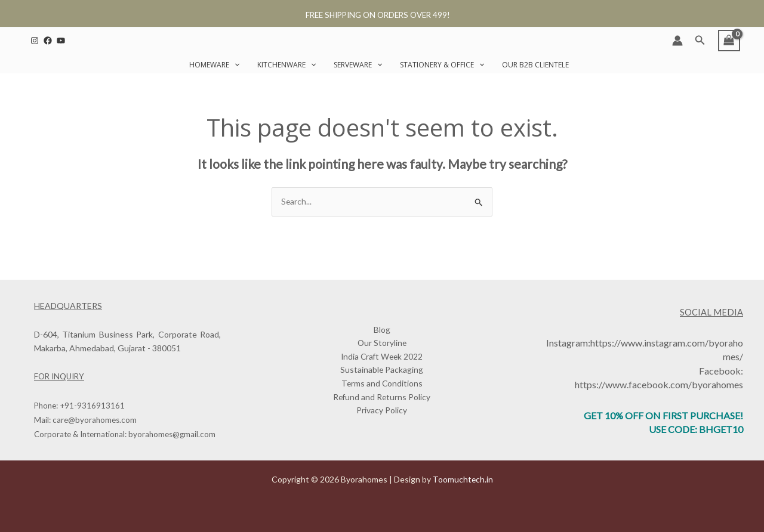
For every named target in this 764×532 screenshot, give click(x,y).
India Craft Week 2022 (382, 357)
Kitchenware (286, 65)
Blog (382, 329)
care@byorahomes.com (95, 420)
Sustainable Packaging (382, 371)
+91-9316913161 (92, 406)
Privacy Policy (382, 412)
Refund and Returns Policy (382, 398)
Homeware (214, 65)
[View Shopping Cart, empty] (729, 41)
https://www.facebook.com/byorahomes (659, 384)
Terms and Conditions (382, 384)
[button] (700, 40)
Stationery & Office (442, 65)
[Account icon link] (677, 41)
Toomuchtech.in (463, 479)
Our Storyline (382, 343)
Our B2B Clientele (535, 65)
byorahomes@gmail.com (172, 435)
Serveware (358, 65)
